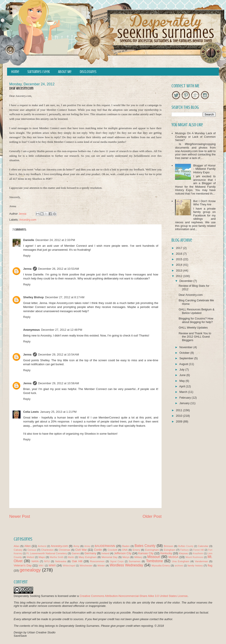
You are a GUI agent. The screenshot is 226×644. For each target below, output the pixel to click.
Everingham (152, 550)
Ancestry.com (28, 220)
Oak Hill (77, 561)
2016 (180, 254)
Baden (126, 546)
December (186, 281)
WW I (41, 566)
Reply (27, 256)
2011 (180, 410)
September (187, 358)
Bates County (145, 546)
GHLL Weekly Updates (193, 328)
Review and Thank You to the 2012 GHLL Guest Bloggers (195, 337)
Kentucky (166, 553)
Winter (101, 565)
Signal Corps (117, 561)
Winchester (86, 565)
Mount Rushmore (194, 557)
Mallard (30, 557)
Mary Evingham (88, 557)
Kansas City (146, 553)
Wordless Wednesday (126, 565)
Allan (17, 546)
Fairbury (185, 550)
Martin (71, 557)
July (182, 370)
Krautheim (198, 553)
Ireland (105, 553)
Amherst (42, 546)
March (184, 392)
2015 (180, 259)
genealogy (30, 570)
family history (195, 565)
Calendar (203, 546)
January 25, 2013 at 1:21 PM (58, 412)
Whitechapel (69, 566)
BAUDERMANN (105, 546)
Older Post (152, 516)
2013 (180, 270)
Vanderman (202, 561)
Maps (42, 557)
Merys (126, 557)
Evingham (169, 550)
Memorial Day (110, 557)
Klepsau (184, 553)
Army (76, 546)
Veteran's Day (23, 565)
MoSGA (173, 557)
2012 (180, 276)
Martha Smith (56, 557)
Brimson (169, 546)
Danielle (29, 240)
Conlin (98, 550)
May (183, 381)
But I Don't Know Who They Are (204, 203)
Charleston (48, 550)
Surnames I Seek (39, 72)
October (185, 353)
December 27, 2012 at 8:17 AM (65, 297)
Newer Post (20, 516)
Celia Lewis (31, 412)
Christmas (65, 550)
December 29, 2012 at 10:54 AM (59, 354)
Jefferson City (123, 553)
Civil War (81, 550)
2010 (180, 416)
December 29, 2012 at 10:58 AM (59, 383)
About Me (65, 72)
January (185, 403)
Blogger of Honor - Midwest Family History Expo (204, 169)
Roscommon (97, 561)
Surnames (135, 561)
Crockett (112, 550)
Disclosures (88, 72)
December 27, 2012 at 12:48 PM (62, 330)
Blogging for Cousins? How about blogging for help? (196, 320)
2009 (180, 421)
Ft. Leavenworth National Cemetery (47, 553)
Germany (90, 553)
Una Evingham (181, 561)
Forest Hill (198, 550)
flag (210, 565)
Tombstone (154, 561)
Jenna (27, 269)
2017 (180, 248)
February (186, 398)
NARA (35, 561)
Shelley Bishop (33, 297)
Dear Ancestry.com (191, 295)
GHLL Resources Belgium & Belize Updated (196, 311)
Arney (87, 546)
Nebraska (61, 561)
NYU (47, 561)
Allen (27, 546)
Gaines (76, 553)
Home (15, 72)
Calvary (18, 550)
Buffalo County (186, 546)
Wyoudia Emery (161, 565)
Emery (136, 550)
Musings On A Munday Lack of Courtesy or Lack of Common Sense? (195, 137)
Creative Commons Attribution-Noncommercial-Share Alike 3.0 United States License (133, 596)
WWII (52, 565)
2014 (180, 265)
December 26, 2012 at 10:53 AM (59, 269)
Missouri (154, 557)
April (183, 386)
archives (179, 566)
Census (32, 550)
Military (138, 557)
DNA (125, 550)
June (183, 375)
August (184, 364)
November (186, 347)
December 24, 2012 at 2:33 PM (55, 240)
